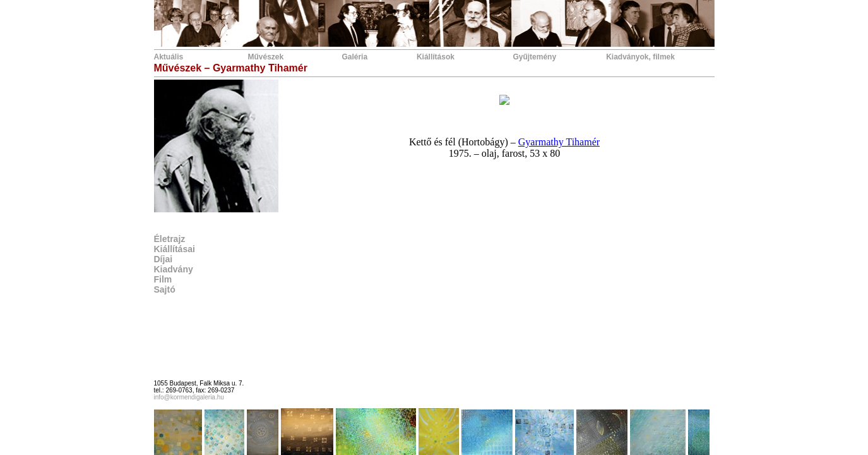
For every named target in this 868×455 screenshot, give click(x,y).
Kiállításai (175, 249)
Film (163, 279)
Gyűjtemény (534, 57)
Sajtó (165, 289)
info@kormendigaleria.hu (189, 397)
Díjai (163, 259)
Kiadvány (174, 269)
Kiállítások (436, 57)
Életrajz (170, 239)
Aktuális (169, 57)
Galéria (354, 57)
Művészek (265, 57)
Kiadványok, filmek (640, 57)
